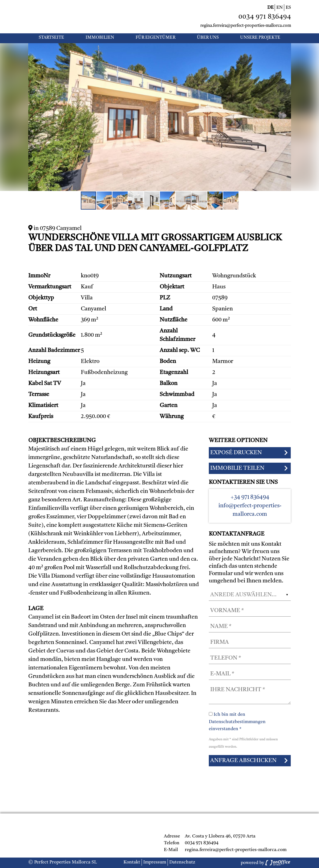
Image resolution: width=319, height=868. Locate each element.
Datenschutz (182, 862)
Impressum (155, 862)
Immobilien (100, 38)
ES (288, 8)
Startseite (51, 38)
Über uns (208, 38)
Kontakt (132, 862)
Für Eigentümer (156, 38)
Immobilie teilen (237, 468)
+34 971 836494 (250, 497)
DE (270, 8)
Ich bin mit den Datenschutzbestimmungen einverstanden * (237, 722)
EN (280, 8)
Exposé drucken (236, 453)
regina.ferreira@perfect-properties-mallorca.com (246, 26)
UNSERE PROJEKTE (260, 38)
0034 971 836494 (265, 17)
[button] (286, 48)
